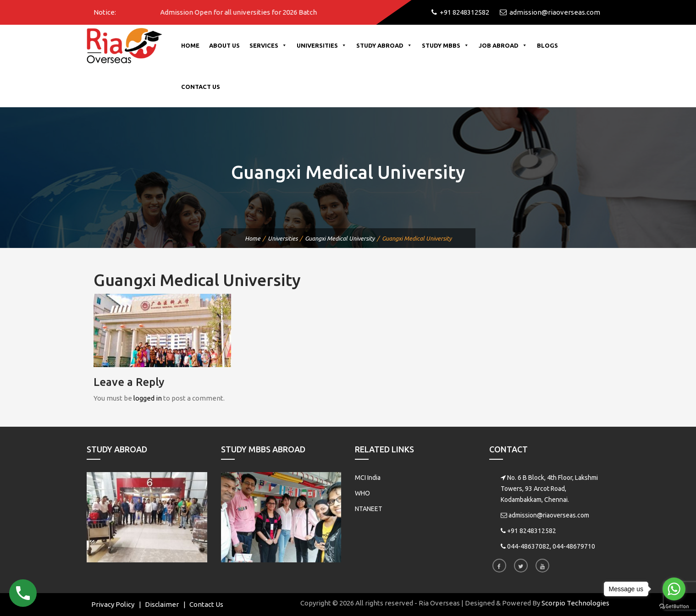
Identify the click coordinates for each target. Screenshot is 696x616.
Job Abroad (503, 45)
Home (190, 45)
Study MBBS (445, 45)
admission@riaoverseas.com (549, 515)
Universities (322, 45)
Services (268, 45)
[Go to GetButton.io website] (674, 607)
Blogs (547, 45)
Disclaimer (162, 604)
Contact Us (201, 87)
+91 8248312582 (532, 531)
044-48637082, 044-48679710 (551, 546)
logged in (148, 398)
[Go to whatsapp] (674, 589)
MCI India (368, 478)
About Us (224, 45)
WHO (362, 493)
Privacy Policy (113, 604)
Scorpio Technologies (575, 603)
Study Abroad (384, 45)
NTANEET (369, 509)
